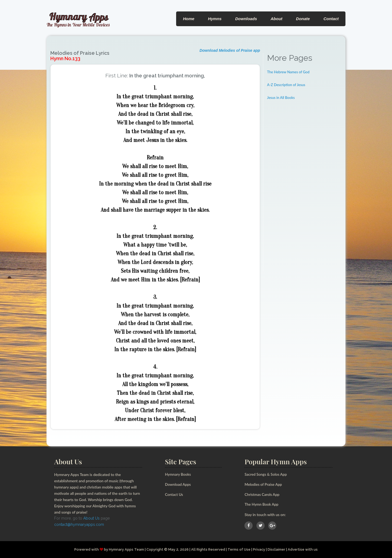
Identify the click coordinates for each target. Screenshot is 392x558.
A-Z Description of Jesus (286, 85)
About (276, 19)
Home (189, 19)
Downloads (246, 19)
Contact (331, 19)
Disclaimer (277, 549)
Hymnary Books (178, 474)
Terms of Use (239, 549)
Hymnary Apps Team (125, 549)
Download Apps (178, 484)
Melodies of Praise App (264, 484)
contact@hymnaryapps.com (79, 524)
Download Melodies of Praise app (230, 50)
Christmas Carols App (262, 494)
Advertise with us (304, 549)
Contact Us (174, 494)
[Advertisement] (304, 189)
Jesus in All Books (281, 98)
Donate (303, 19)
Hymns (215, 19)
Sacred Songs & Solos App (266, 474)
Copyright (154, 549)
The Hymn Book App (262, 504)
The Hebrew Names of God (288, 72)
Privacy (259, 549)
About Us (91, 518)
